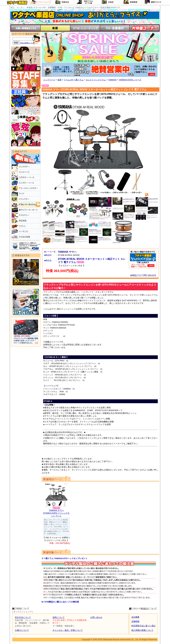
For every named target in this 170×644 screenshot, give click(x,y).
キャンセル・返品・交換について (68, 630)
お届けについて (22, 630)
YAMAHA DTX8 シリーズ (130, 80)
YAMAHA (112, 80)
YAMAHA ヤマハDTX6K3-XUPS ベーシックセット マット (56, 513)
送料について (59, 617)
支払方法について (23, 617)
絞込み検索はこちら (27, 43)
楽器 (59, 80)
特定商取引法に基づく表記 (143, 626)
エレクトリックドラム (96, 80)
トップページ (49, 80)
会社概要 (135, 617)
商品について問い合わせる (143, 275)
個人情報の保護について (142, 630)
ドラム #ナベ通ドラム (74, 80)
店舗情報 (135, 621)
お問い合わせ (96, 617)
